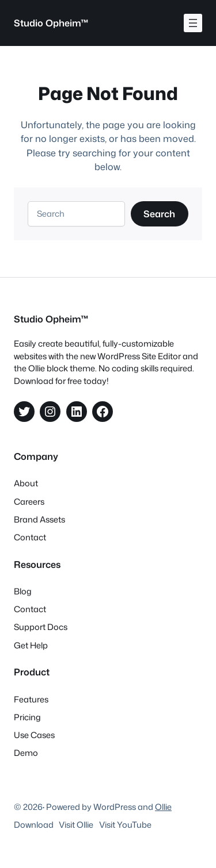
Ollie (163, 807)
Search (159, 214)
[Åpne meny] (193, 23)
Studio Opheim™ (51, 23)
